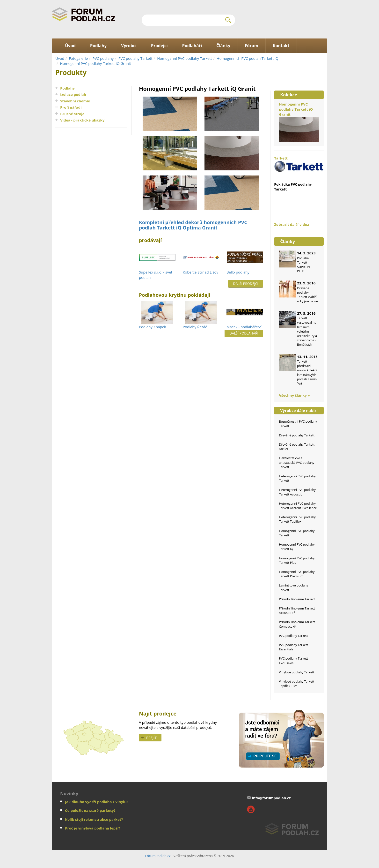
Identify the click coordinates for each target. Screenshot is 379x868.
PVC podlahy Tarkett (135, 58)
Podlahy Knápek (153, 327)
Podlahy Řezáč (195, 327)
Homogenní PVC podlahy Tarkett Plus (297, 560)
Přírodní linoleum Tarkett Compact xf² (297, 624)
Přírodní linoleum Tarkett (297, 599)
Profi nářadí (71, 107)
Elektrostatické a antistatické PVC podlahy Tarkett (297, 462)
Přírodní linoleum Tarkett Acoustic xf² (297, 610)
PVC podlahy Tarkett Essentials (293, 647)
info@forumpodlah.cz (271, 798)
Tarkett (299, 164)
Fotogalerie (78, 58)
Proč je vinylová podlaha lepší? (93, 828)
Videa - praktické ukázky (82, 120)
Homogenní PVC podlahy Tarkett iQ (297, 547)
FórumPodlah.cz (158, 856)
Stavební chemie (75, 101)
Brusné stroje (72, 114)
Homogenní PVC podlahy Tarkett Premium (297, 574)
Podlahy (67, 88)
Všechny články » (294, 395)
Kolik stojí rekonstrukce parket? (94, 819)
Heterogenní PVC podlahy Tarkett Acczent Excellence (298, 506)
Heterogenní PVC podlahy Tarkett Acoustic (297, 492)
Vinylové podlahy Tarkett (297, 672)
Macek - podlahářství (244, 327)
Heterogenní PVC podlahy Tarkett (297, 478)
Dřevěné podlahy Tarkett (297, 435)
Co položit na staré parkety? (90, 810)
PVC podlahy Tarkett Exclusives (293, 661)
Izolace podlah (73, 94)
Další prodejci (246, 284)
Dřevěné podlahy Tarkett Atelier (297, 447)
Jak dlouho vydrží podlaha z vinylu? (97, 802)
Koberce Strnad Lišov (200, 272)
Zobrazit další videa (292, 224)
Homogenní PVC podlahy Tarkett (185, 58)
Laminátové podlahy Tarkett (294, 587)
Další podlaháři (244, 333)
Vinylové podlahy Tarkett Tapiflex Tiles (297, 684)
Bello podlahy (238, 272)
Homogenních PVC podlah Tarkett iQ (247, 58)
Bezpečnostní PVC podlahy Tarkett (298, 424)
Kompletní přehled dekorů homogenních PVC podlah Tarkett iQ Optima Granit (193, 225)
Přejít (151, 738)
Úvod (60, 58)
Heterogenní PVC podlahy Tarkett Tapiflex (297, 519)
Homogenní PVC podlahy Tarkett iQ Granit (95, 63)
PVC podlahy (103, 58)
